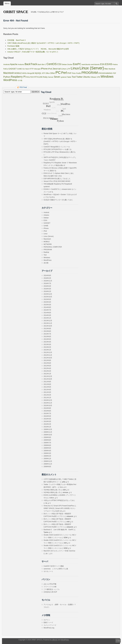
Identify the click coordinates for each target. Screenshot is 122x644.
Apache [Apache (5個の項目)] (14, 64)
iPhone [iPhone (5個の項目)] (44, 69)
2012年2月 (47, 371)
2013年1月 (47, 350)
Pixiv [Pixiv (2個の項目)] (74, 73)
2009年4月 (47, 451)
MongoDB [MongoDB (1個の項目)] (31, 73)
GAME (46, 226)
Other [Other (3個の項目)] (53, 73)
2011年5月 (47, 387)
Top (119, 641)
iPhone (46, 228)
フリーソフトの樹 (50, 587)
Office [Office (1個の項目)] (48, 73)
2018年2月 (47, 278)
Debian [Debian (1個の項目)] (64, 64)
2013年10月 (48, 326)
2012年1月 (47, 374)
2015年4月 (47, 302)
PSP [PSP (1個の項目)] (114, 73)
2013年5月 (47, 339)
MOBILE (47, 242)
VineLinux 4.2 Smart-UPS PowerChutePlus (59, 506)
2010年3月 (47, 421)
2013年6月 (47, 337)
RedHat (46, 252)
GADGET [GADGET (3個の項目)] (12, 69)
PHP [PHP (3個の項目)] (69, 73)
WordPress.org (49, 628)
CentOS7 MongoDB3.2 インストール (57, 147)
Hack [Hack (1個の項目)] (27, 69)
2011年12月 (48, 376)
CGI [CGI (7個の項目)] (59, 64)
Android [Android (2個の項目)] (6, 64)
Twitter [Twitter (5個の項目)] (79, 77)
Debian (46, 218)
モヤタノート (48, 571)
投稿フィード (48, 623)
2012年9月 (47, 360)
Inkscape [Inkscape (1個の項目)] (37, 69)
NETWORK (48, 244)
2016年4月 (47, 286)
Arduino (46, 215)
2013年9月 (47, 329)
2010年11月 (48, 403)
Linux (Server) (49, 236)
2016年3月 (47, 289)
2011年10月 (48, 379)
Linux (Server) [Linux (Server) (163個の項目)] (92, 68)
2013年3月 (47, 344)
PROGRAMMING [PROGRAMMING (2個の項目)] (105, 73)
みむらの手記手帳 (50, 584)
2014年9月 (47, 307)
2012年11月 (48, 355)
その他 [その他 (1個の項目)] (20, 80)
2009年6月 (47, 445)
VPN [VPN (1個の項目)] (99, 77)
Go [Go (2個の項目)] (24, 69)
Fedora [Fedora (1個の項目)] (115, 64)
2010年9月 (47, 408)
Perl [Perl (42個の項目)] (64, 73)
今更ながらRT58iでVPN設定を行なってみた (59, 500)
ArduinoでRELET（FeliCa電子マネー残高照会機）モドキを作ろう (33, 52)
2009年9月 (47, 437)
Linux (46, 234)
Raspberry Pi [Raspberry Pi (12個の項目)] (18, 77)
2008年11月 (48, 464)
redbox (52, 498)
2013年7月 (47, 334)
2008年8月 (47, 467)
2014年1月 (47, 318)
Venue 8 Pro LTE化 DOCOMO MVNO (57, 181)
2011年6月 (47, 384)
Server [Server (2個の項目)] (51, 77)
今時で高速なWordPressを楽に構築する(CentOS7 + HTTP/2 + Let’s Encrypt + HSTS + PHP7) (43, 43)
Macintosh (47, 239)
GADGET (47, 223)
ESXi (45, 220)
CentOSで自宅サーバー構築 (54, 566)
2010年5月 (47, 416)
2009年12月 (48, 429)
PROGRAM (48, 250)
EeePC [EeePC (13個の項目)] (77, 64)
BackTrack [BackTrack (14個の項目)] (31, 64)
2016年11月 (48, 281)
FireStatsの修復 (13, 46)
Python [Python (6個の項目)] (7, 77)
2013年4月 (47, 342)
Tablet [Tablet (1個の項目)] (69, 77)
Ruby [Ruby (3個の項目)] (45, 77)
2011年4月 (47, 390)
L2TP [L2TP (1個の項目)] (68, 69)
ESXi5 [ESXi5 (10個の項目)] (109, 64)
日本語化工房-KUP (50, 592)
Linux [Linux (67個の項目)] (75, 68)
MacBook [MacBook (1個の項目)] (112, 69)
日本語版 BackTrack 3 (16, 40)
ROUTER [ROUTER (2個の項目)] (30, 77)
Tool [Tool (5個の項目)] (74, 77)
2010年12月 (48, 400)
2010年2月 (47, 424)
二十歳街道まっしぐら (52, 589)
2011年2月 (47, 395)
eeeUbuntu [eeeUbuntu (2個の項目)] (86, 64)
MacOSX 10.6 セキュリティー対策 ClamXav (59, 551)
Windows (47, 258)
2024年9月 (47, 275)
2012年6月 (47, 363)
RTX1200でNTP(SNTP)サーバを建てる (58, 149)
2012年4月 (47, 368)
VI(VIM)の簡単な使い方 (52, 490)
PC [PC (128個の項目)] (58, 72)
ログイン (47, 620)
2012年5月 (47, 366)
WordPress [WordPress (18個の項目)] (10, 80)
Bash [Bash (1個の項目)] (39, 64)
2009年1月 (47, 459)
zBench (55, 640)
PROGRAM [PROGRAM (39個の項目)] (90, 73)
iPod (45, 231)
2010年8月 (47, 411)
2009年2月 (47, 456)
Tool (45, 255)
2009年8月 (47, 440)
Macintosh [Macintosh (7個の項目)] (9, 73)
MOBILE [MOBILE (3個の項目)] (18, 73)
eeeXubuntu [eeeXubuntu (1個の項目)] (95, 64)
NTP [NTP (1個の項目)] (43, 73)
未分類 (46, 263)
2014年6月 (47, 313)
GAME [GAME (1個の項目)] (19, 69)
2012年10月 (48, 358)
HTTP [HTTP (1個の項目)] (31, 69)
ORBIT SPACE (16, 12)
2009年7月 (47, 443)
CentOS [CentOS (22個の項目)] (52, 64)
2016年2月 (47, 291)
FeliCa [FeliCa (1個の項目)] (6, 69)
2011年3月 (47, 392)
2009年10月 (48, 435)
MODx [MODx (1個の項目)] (24, 73)
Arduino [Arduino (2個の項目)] (21, 64)
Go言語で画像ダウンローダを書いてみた (58, 200)
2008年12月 (48, 461)
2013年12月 (48, 321)
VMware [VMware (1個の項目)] (93, 77)
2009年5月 (47, 448)
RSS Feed (23, 87)
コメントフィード (50, 625)
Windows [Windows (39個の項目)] (107, 77)
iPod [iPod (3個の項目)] (50, 69)
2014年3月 (47, 315)
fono (61, 487)
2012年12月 (48, 352)
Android (46, 212)
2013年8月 (47, 331)
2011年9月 (47, 382)
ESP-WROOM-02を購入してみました (57, 179)
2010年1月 (47, 427)
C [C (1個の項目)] (46, 64)
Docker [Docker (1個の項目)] (70, 64)
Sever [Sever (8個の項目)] (57, 77)
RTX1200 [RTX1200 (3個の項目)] (38, 77)
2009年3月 (47, 453)
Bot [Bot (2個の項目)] (43, 64)
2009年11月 (48, 432)
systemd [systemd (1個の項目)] (64, 77)
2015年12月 (48, 294)
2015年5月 (47, 299)
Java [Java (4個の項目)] (55, 69)
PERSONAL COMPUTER (53, 247)
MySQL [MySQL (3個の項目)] (38, 73)
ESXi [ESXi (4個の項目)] (102, 64)
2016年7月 (47, 283)
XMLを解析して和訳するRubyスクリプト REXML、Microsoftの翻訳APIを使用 (38, 49)
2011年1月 (47, 398)
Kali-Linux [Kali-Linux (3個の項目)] (62, 69)
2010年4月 (47, 419)
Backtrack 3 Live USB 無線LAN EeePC (59, 530)
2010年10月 (48, 406)
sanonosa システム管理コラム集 (56, 569)
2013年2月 (47, 347)
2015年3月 (47, 305)
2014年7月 (47, 310)
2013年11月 (48, 323)
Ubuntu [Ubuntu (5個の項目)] (87, 77)
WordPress (48, 260)
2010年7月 (47, 413)
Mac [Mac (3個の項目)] (106, 69)
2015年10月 (48, 297)
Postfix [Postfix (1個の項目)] (79, 73)
